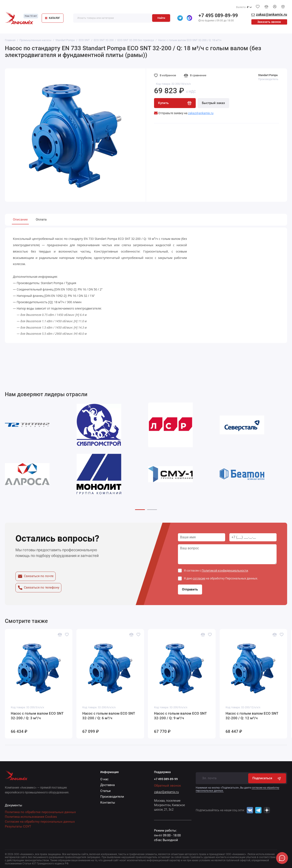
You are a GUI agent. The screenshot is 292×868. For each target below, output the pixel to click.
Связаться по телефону (38, 588)
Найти (161, 18)
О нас (104, 779)
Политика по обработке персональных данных (40, 812)
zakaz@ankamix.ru (166, 792)
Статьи (105, 791)
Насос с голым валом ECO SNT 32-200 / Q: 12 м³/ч (252, 716)
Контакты (108, 803)
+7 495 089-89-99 (218, 16)
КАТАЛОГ (53, 18)
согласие (199, 578)
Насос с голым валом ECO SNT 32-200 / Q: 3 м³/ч (37, 716)
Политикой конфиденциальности (225, 571)
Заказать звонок (269, 22)
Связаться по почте (36, 576)
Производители (112, 797)
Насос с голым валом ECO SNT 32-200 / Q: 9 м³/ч (180, 716)
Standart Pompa (268, 75)
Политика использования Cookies (31, 817)
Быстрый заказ (213, 103)
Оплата (41, 219)
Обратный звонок (167, 786)
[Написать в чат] (282, 858)
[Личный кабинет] (275, 6)
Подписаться (267, 778)
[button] (140, 510)
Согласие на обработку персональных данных (40, 822)
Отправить (190, 589)
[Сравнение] (266, 7)
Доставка (107, 785)
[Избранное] (258, 7)
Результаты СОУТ (18, 826)
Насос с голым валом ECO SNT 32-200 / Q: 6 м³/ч (109, 716)
